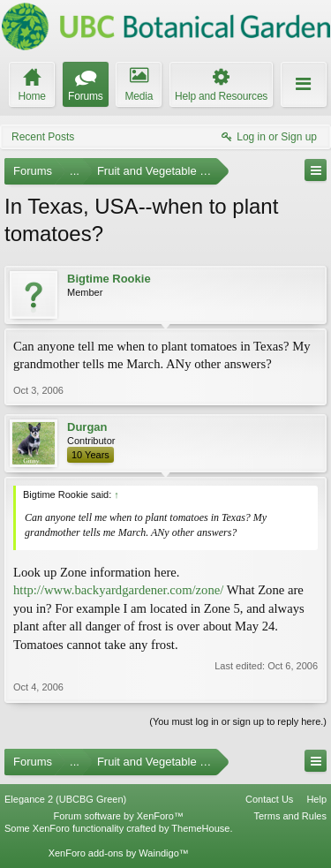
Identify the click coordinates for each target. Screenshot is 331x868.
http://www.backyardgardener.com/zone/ (118, 590)
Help (316, 799)
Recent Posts (43, 137)
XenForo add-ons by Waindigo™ (119, 853)
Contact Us (269, 799)
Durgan (87, 427)
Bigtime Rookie (109, 279)
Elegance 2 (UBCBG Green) (65, 799)
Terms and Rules (290, 816)
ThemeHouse (200, 828)
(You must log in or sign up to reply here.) (238, 721)
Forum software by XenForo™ (119, 816)
